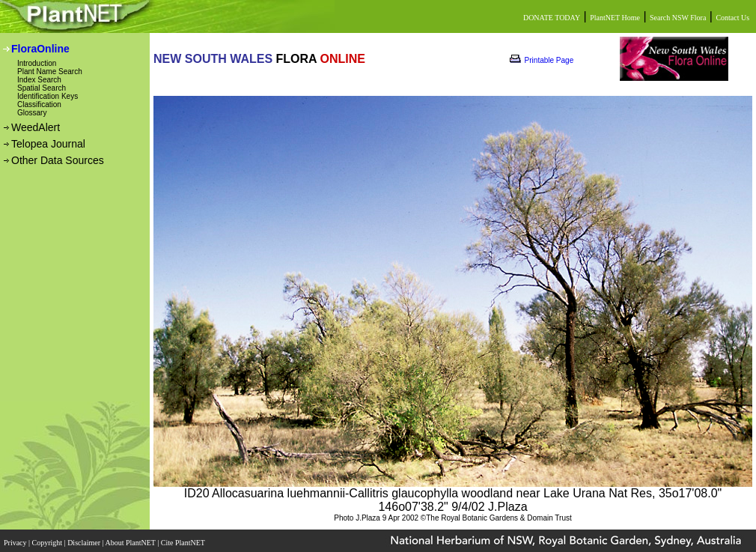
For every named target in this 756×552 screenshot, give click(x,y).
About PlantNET (131, 543)
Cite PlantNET (184, 543)
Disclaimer (85, 543)
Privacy (16, 543)
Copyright (48, 543)
